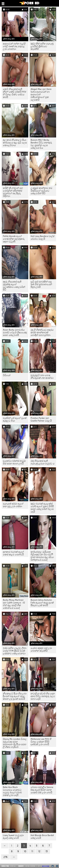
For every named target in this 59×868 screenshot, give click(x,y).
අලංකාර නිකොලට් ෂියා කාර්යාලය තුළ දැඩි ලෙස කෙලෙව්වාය (15, 143)
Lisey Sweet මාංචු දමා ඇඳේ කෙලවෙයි (13, 837)
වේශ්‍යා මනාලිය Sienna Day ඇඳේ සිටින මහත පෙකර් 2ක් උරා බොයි (42, 790)
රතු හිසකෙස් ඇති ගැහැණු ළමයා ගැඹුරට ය (43, 462)
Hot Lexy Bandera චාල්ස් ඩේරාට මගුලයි (43, 238)
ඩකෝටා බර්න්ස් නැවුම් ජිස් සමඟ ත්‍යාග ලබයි (14, 462)
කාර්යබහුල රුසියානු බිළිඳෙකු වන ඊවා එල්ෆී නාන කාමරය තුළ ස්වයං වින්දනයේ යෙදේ (42, 556)
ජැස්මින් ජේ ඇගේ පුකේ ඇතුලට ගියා (15, 419)
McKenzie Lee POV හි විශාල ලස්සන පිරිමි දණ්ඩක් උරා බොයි (41, 742)
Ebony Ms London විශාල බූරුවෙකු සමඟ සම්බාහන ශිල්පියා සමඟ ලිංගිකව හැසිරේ (15, 743)
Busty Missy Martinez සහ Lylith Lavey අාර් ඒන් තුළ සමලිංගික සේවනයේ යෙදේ (14, 604)
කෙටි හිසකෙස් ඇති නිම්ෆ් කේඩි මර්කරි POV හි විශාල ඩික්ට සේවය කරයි (15, 93)
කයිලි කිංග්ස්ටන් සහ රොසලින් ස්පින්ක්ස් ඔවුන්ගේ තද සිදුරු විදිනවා (13, 192)
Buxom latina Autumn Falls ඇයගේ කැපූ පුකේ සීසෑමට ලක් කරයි (42, 603)
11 (32, 851)
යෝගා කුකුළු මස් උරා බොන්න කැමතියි (41, 649)
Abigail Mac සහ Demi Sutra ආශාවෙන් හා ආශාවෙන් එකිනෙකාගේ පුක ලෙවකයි (41, 94)
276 (5, 857)
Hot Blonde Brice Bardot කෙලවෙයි (42, 837)
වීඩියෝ (7, 375)
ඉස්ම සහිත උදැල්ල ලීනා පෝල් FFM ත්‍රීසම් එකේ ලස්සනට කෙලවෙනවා (15, 651)
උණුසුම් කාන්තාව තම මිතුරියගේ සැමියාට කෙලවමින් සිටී (41, 191)
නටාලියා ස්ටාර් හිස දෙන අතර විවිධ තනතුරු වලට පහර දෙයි (43, 696)
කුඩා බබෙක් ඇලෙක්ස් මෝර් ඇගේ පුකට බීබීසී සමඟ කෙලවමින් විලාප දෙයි (42, 508)
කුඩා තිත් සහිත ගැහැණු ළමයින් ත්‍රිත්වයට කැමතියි (42, 46)
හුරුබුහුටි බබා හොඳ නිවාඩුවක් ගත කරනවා (42, 377)
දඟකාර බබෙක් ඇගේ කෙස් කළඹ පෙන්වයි (13, 553)
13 (47, 851)
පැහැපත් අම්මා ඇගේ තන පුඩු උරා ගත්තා (13, 505)
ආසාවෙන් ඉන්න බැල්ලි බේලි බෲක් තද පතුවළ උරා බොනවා (14, 46)
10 (25, 851)
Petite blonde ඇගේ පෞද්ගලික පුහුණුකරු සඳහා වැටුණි (14, 239)
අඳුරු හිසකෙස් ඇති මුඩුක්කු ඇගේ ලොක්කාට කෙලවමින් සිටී (14, 286)
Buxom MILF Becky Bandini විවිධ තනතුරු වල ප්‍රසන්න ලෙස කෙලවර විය (41, 144)
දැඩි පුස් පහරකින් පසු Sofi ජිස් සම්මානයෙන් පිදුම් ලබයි (41, 284)
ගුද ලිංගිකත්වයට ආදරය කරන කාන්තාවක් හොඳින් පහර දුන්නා (42, 332)
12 (39, 851)
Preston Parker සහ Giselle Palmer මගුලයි (41, 419)
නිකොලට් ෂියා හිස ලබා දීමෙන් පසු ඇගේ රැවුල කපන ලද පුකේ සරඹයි (15, 696)
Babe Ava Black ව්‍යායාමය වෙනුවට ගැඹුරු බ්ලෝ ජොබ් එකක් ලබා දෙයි (12, 791)
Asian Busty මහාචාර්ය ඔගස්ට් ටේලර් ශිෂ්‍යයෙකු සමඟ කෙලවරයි (15, 332)
